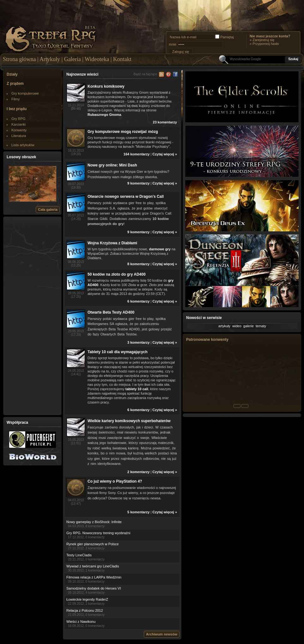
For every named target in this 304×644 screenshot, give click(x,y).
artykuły (224, 326)
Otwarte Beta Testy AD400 (111, 312)
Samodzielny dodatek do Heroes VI (94, 588)
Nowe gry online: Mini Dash (112, 165)
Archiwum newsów (162, 634)
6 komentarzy (138, 301)
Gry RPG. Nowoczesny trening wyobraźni (98, 533)
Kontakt (122, 59)
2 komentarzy (138, 472)
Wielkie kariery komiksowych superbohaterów (129, 421)
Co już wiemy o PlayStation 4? (115, 481)
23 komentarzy (165, 122)
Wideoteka (97, 59)
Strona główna (19, 59)
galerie (249, 326)
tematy (261, 326)
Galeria (73, 59)
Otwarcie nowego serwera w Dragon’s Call (126, 197)
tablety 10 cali (137, 389)
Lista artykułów (23, 145)
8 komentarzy (138, 264)
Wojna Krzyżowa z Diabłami (112, 243)
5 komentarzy (138, 512)
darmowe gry (160, 249)
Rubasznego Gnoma (104, 115)
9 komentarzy (138, 183)
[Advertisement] (33, 316)
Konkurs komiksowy (106, 86)
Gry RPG (18, 119)
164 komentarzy (137, 154)
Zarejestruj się (263, 40)
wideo (237, 326)
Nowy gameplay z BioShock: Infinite (94, 522)
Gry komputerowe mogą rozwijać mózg (123, 132)
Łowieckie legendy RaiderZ (87, 599)
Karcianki (18, 124)
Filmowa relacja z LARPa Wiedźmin (94, 577)
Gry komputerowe (25, 93)
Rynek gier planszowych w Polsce (93, 544)
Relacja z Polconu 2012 (85, 610)
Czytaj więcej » (165, 154)
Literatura (19, 136)
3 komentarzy (138, 342)
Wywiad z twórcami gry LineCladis (93, 566)
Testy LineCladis (79, 555)
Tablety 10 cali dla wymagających (118, 352)
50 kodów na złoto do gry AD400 (117, 274)
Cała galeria (48, 209)
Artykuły (50, 59)
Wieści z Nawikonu (81, 622)
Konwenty (19, 130)
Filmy (15, 99)
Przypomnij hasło (266, 44)
